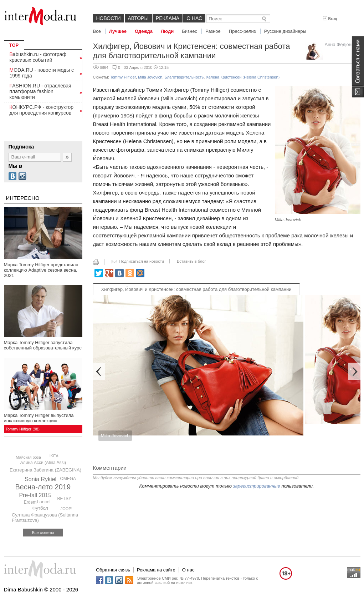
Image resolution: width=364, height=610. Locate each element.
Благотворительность (184, 77)
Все (97, 31)
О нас (194, 18)
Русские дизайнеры (285, 31)
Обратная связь (113, 570)
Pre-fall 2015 (35, 495)
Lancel (43, 502)
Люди (167, 31)
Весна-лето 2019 (43, 487)
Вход (330, 19)
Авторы (138, 18)
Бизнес (189, 31)
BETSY (64, 499)
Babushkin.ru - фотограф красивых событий (38, 57)
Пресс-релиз (242, 31)
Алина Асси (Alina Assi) (43, 463)
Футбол (40, 508)
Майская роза (28, 457)
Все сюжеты (43, 533)
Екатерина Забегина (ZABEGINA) (45, 470)
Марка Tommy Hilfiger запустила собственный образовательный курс (43, 345)
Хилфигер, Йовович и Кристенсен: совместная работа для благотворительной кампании (196, 289)
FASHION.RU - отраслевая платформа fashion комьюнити (40, 91)
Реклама (168, 18)
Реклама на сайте (156, 570)
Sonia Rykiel (40, 479)
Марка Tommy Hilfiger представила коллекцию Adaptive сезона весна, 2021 (41, 270)
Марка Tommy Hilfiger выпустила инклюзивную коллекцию (39, 418)
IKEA (54, 456)
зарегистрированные (257, 486)
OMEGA (68, 479)
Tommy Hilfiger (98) (23, 429)
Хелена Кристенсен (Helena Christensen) (243, 77)
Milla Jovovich (150, 77)
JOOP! (66, 509)
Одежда (144, 31)
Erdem (30, 502)
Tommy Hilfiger (123, 77)
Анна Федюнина (342, 44)
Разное (213, 31)
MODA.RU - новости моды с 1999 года (42, 73)
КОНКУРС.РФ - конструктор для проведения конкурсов (42, 110)
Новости (109, 18)
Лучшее (118, 31)
